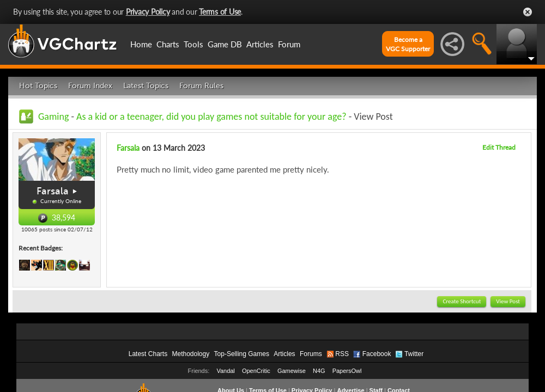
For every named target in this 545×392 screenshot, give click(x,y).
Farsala (53, 191)
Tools (193, 44)
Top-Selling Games (242, 354)
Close (528, 12)
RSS (342, 354)
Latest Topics (146, 86)
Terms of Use (220, 12)
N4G (319, 371)
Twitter (414, 354)
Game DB (225, 44)
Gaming (53, 117)
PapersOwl (347, 371)
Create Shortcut (462, 301)
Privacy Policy (148, 12)
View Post (508, 301)
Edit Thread (499, 147)
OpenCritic (256, 371)
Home (141, 44)
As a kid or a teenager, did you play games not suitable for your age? (211, 117)
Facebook (377, 354)
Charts (168, 44)
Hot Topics (38, 86)
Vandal (225, 371)
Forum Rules (201, 86)
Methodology (190, 354)
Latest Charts (148, 354)
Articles (260, 44)
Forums (311, 354)
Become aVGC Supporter (408, 44)
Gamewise (292, 371)
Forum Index (90, 86)
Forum (289, 44)
